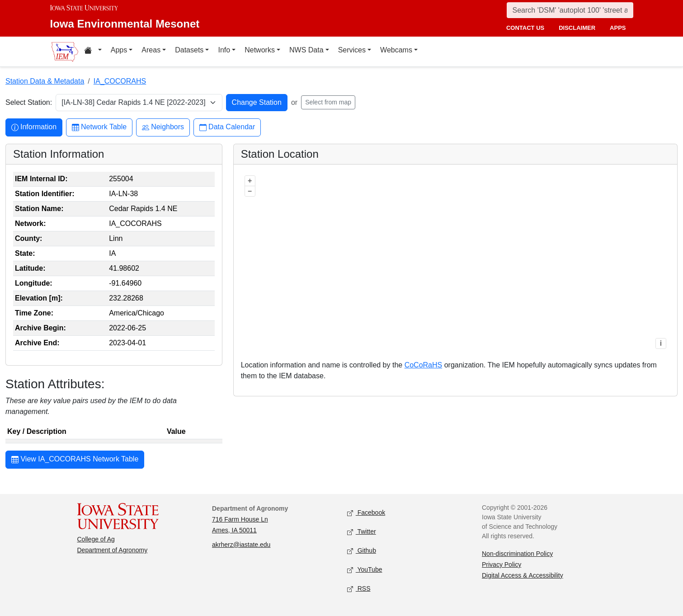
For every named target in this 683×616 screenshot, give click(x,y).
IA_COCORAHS (120, 81)
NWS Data (306, 50)
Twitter (362, 532)
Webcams (396, 50)
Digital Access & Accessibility (523, 575)
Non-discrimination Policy (517, 554)
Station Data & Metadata (45, 81)
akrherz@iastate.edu (241, 545)
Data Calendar (227, 127)
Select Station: (29, 102)
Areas (151, 50)
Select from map (328, 102)
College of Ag (96, 539)
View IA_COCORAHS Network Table (75, 460)
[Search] (570, 10)
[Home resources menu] (93, 52)
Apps (119, 50)
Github (362, 551)
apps (618, 28)
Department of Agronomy (113, 550)
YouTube (365, 570)
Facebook (366, 513)
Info (224, 50)
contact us (525, 28)
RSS (359, 589)
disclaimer (577, 28)
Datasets (189, 50)
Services (352, 50)
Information (34, 127)
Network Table (99, 127)
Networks (260, 50)
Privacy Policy (502, 564)
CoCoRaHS (424, 365)
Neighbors (163, 127)
